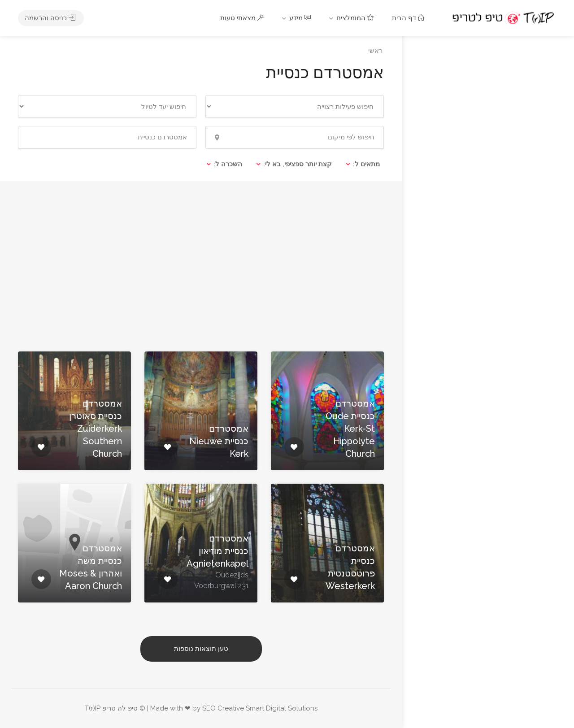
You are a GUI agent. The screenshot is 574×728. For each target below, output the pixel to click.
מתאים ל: (366, 164)
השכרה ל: (228, 164)
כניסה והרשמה (51, 18)
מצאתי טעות (243, 18)
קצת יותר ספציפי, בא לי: (298, 164)
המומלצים (356, 18)
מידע (301, 18)
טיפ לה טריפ (120, 708)
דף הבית (409, 18)
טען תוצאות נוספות (201, 649)
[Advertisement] (201, 264)
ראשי (375, 51)
